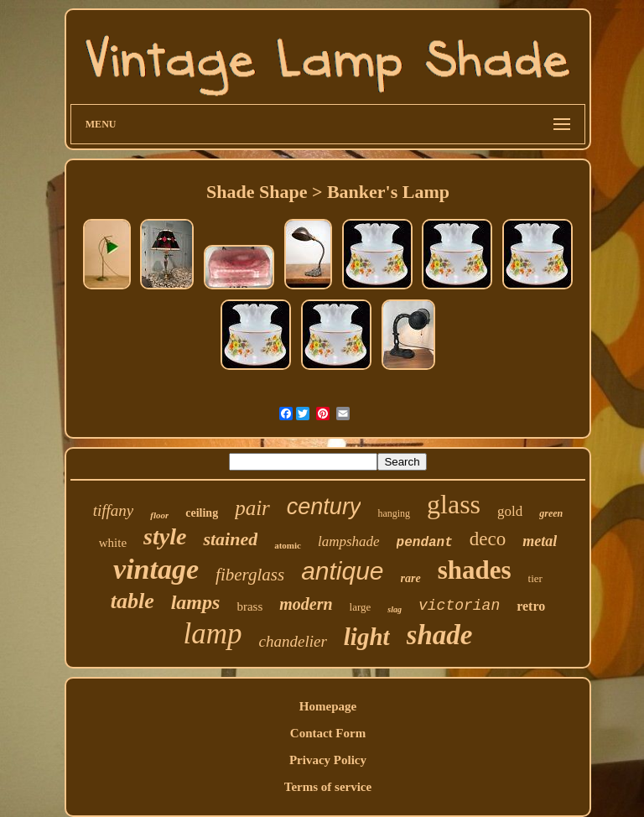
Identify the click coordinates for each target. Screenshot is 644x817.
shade (440, 635)
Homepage (328, 706)
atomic (288, 545)
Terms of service (328, 787)
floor (159, 515)
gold (510, 511)
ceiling (202, 513)
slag (395, 609)
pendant (425, 543)
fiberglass (250, 575)
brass (249, 606)
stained (230, 539)
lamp (213, 634)
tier (535, 578)
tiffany (114, 510)
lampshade (349, 541)
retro (531, 606)
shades (475, 570)
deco (488, 539)
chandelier (293, 641)
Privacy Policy (328, 760)
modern (306, 604)
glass (454, 504)
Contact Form (328, 733)
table (132, 601)
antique (342, 571)
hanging (394, 513)
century (324, 507)
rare (411, 578)
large (361, 607)
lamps (196, 602)
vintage (156, 569)
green (551, 513)
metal (540, 541)
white (113, 543)
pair (252, 508)
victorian (459, 606)
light (367, 637)
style (165, 536)
